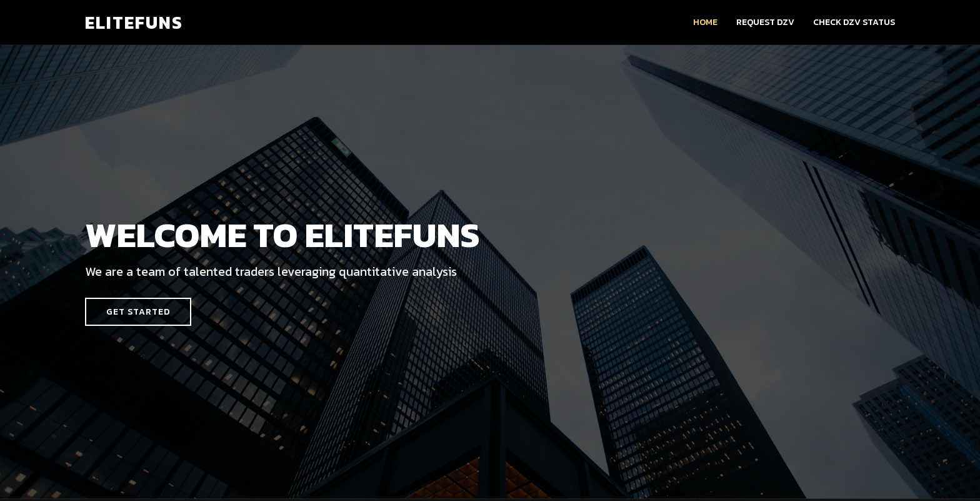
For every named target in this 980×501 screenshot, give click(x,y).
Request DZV (765, 22)
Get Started (138, 312)
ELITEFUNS (134, 23)
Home (705, 22)
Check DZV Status (854, 22)
